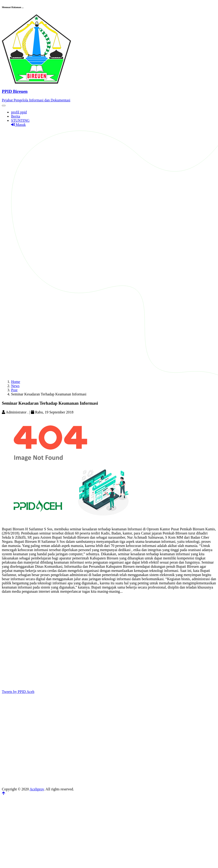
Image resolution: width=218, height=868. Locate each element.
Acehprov (37, 789)
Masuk (18, 125)
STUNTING (20, 120)
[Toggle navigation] (4, 106)
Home (16, 382)
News (15, 386)
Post (14, 390)
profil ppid (19, 112)
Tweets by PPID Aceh (18, 692)
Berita (16, 116)
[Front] (109, 91)
